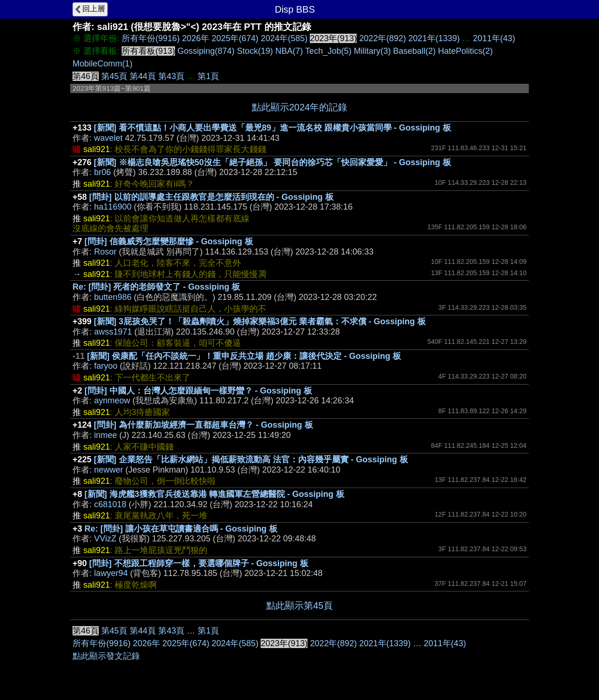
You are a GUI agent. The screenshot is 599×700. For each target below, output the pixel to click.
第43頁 (171, 76)
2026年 (196, 38)
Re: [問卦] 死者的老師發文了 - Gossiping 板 (156, 287)
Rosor (105, 252)
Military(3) (372, 51)
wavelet (108, 138)
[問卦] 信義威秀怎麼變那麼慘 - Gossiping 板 (169, 241)
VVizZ (105, 539)
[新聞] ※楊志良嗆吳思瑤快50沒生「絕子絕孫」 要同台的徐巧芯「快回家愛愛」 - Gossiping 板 (273, 162)
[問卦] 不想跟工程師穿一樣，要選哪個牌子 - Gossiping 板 (199, 563)
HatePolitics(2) (465, 51)
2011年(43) (494, 38)
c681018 (110, 504)
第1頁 (208, 76)
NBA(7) (289, 51)
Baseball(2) (414, 51)
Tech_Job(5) (328, 51)
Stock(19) (255, 51)
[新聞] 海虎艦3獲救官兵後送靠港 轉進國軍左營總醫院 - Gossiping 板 (215, 494)
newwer (109, 470)
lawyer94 (111, 573)
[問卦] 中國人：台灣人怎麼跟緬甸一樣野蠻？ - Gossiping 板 (198, 391)
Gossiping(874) (206, 51)
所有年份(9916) (151, 38)
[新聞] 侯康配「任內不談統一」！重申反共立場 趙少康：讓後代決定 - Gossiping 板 (244, 356)
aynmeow (112, 401)
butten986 (113, 297)
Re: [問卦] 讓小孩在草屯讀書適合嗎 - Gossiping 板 (181, 529)
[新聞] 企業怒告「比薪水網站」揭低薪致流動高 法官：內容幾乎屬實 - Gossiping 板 (251, 459)
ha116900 (113, 207)
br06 (102, 172)
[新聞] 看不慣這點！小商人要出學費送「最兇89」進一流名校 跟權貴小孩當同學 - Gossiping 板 (273, 128)
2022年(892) (382, 38)
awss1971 (113, 332)
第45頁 (114, 76)
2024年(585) (284, 38)
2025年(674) (235, 38)
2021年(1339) (434, 38)
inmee (106, 435)
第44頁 (143, 76)
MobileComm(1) (102, 64)
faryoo (106, 366)
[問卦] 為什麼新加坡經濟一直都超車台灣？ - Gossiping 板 (204, 425)
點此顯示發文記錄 (106, 656)
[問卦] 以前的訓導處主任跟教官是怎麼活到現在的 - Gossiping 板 (212, 197)
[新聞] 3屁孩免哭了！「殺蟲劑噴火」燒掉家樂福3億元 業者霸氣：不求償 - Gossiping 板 (260, 321)
